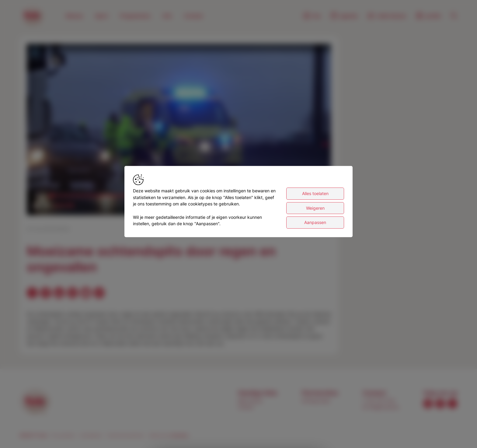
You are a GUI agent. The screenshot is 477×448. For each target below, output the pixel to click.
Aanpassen (315, 223)
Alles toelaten (315, 193)
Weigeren (315, 208)
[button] (180, 131)
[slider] (63, 205)
